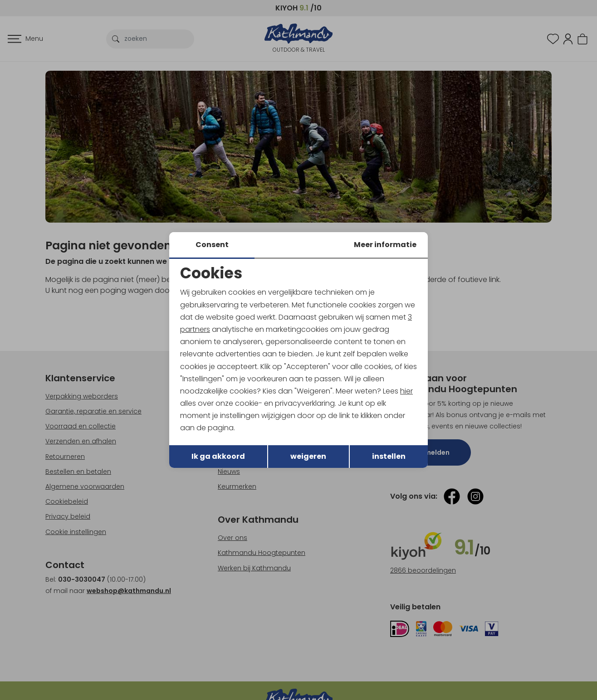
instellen (389, 456)
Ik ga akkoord (218, 456)
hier (406, 391)
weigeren (308, 456)
